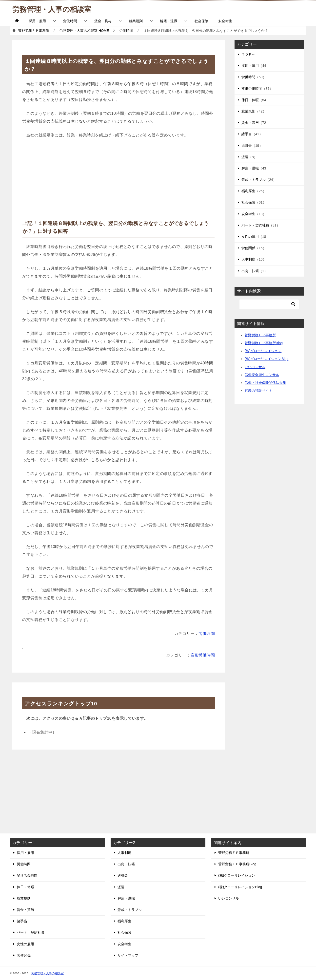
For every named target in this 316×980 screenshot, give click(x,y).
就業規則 (136, 21)
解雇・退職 (169, 21)
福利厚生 (248, 191)
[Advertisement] (118, 180)
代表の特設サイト (258, 391)
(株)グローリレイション (263, 351)
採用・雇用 (37, 21)
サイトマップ (128, 955)
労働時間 (70, 21)
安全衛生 (225, 21)
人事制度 (248, 259)
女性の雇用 (250, 237)
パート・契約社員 (255, 225)
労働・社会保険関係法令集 (265, 383)
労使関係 (248, 248)
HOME (84, 31)
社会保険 (201, 21)
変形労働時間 (203, 655)
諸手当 (247, 134)
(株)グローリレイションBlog (267, 359)
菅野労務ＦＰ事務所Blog (264, 343)
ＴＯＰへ (248, 54)
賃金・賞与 (103, 21)
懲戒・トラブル (254, 180)
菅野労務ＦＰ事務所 (260, 335)
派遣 (245, 157)
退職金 (247, 146)
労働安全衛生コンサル (262, 375)
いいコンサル (255, 367)
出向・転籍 (250, 271)
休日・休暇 (250, 100)
